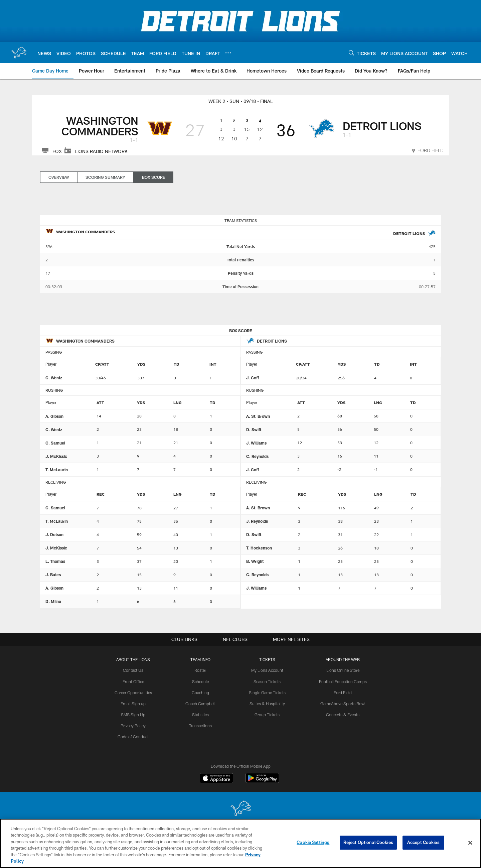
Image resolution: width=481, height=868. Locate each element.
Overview (59, 177)
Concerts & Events (343, 714)
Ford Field (343, 692)
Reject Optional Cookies (368, 847)
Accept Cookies (423, 847)
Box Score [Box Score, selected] (153, 177)
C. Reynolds (257, 456)
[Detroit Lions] (240, 809)
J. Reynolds (257, 521)
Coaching (200, 692)
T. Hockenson (259, 548)
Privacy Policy (133, 725)
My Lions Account (267, 670)
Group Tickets (267, 714)
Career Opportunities (133, 692)
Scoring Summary (105, 177)
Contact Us (133, 670)
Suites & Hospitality (267, 703)
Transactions (200, 725)
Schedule (200, 681)
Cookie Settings (313, 847)
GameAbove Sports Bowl (343, 703)
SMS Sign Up (133, 714)
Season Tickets (267, 681)
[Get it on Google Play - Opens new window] (262, 781)
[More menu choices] (228, 53)
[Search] (351, 53)
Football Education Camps (343, 681)
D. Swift (254, 429)
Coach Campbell (200, 703)
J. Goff (253, 378)
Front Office (133, 681)
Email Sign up (133, 703)
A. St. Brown (258, 416)
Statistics (200, 714)
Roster (201, 670)
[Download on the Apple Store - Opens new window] (216, 779)
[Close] (470, 847)
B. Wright (255, 561)
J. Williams (256, 443)
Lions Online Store (343, 670)
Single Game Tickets (267, 692)
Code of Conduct (133, 736)
